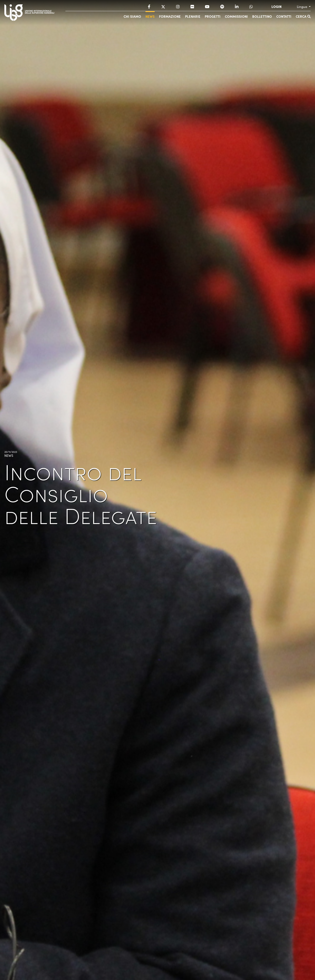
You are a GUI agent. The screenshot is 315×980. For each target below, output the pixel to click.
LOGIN (276, 7)
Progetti (213, 16)
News (150, 16)
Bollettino (262, 16)
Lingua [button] (302, 7)
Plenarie (193, 16)
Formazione (170, 16)
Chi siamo (132, 16)
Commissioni (236, 16)
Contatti (284, 16)
